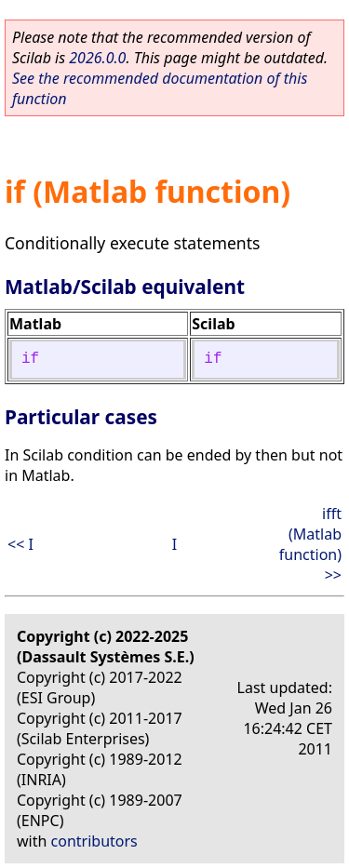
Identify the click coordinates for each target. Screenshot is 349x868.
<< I (20, 544)
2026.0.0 (97, 58)
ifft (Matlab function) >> (310, 544)
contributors (94, 841)
